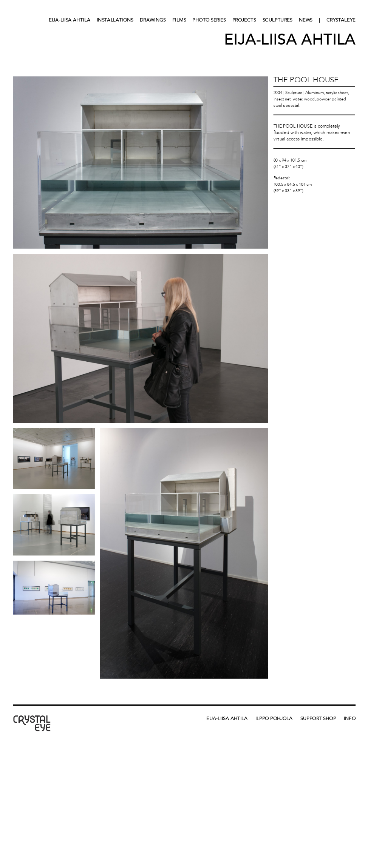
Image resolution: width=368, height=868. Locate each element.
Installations (115, 20)
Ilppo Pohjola (274, 718)
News (306, 20)
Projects (244, 20)
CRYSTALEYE (341, 20)
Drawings (153, 20)
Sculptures (278, 20)
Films (179, 20)
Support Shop (318, 718)
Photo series (209, 20)
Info (350, 718)
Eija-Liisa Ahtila (70, 20)
